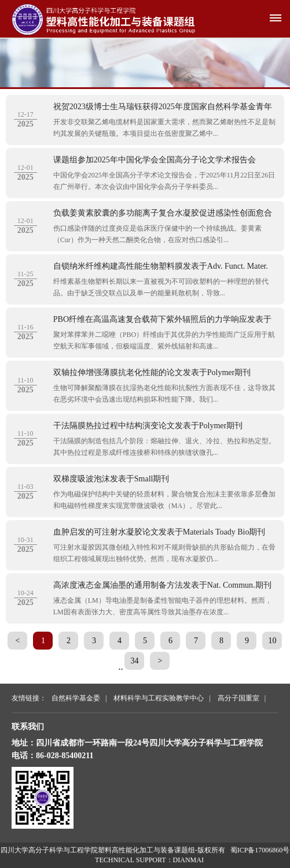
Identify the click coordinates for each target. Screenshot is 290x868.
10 (272, 641)
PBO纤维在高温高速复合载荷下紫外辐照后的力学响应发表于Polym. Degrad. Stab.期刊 (162, 321)
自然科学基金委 (76, 698)
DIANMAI (188, 860)
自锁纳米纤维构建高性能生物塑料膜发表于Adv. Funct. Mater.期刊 (161, 268)
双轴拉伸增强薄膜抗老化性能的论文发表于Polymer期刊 (152, 372)
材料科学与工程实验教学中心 (159, 698)
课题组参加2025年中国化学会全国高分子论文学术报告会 (155, 160)
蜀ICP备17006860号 (260, 850)
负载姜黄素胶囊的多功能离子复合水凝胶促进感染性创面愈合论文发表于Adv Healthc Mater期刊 (163, 214)
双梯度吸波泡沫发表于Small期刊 (111, 479)
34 (134, 661)
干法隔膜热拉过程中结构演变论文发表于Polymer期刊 (148, 426)
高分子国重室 (238, 698)
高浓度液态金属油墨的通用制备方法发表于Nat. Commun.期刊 (162, 585)
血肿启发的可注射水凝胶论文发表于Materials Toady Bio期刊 (159, 532)
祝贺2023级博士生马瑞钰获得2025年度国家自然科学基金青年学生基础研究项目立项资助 (163, 108)
